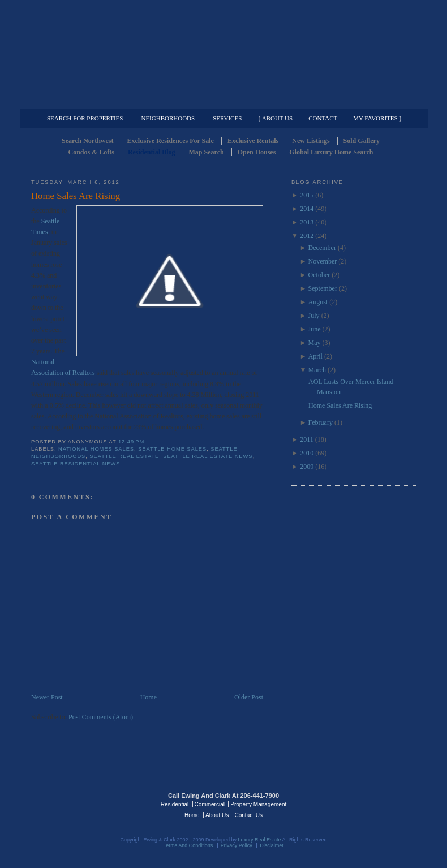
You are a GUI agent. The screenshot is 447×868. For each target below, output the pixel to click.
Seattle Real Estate (124, 456)
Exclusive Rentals (253, 141)
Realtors (84, 373)
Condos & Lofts (91, 152)
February (321, 422)
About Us (217, 815)
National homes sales (96, 449)
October (319, 275)
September (323, 288)
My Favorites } (377, 118)
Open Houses (257, 152)
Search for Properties (85, 118)
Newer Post (47, 697)
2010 (307, 453)
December (322, 248)
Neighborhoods (168, 118)
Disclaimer (272, 845)
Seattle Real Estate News (208, 456)
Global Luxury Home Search (331, 152)
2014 (307, 209)
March (317, 370)
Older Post (249, 697)
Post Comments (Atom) (101, 717)
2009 (307, 467)
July (314, 316)
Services (227, 118)
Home (149, 697)
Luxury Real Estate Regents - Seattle (80, 804)
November (323, 261)
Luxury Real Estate (367, 804)
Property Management (357, 100)
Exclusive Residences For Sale (170, 141)
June (315, 329)
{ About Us (275, 118)
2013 (307, 222)
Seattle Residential (223, 54)
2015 (307, 195)
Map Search (207, 152)
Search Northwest (87, 141)
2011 (307, 439)
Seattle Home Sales (172, 449)
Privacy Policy (237, 845)
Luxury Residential (89, 100)
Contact (323, 118)
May (315, 343)
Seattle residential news (76, 464)
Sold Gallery (362, 141)
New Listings (311, 141)
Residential (175, 804)
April (315, 356)
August (318, 302)
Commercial (222, 100)
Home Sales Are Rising (76, 196)
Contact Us (249, 815)
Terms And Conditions (188, 845)
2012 (307, 236)
